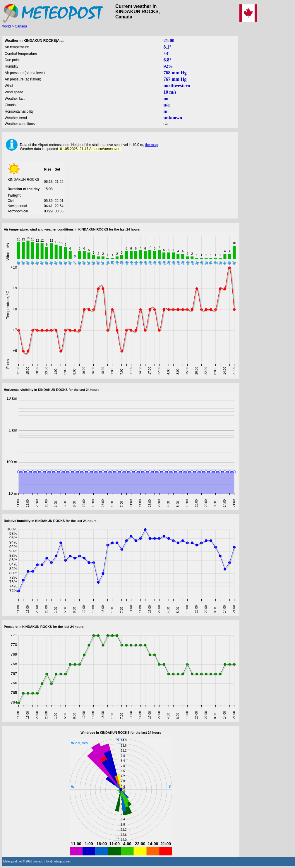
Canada (21, 26)
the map (151, 145)
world (7, 26)
